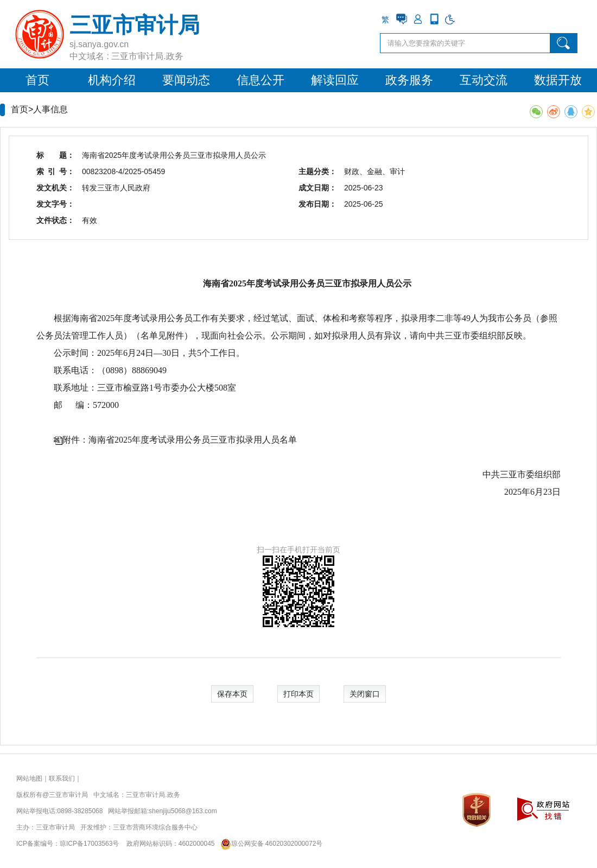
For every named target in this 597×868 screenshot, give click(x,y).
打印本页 (298, 694)
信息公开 (261, 80)
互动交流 (484, 80)
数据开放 (558, 80)
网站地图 (29, 778)
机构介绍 (112, 80)
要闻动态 (186, 80)
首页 (37, 80)
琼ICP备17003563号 (89, 844)
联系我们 (62, 778)
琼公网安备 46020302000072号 (269, 844)
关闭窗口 (365, 694)
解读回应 (335, 80)
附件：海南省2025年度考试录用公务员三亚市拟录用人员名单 (180, 440)
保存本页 (232, 694)
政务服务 (409, 80)
